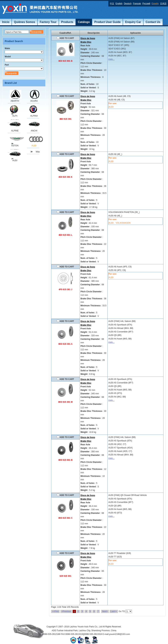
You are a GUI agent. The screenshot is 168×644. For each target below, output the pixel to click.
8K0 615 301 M (65, 402)
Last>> (114, 611)
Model (8, 57)
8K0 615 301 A (65, 344)
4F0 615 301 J (65, 289)
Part (7, 65)
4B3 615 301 (66, 119)
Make (7, 48)
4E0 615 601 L (66, 235)
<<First (55, 611)
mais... (111, 59)
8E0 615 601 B (65, 61)
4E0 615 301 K (65, 177)
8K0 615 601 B (66, 460)
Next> (105, 611)
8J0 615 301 (66, 576)
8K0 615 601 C (66, 518)
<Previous (66, 611)
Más (38, 152)
